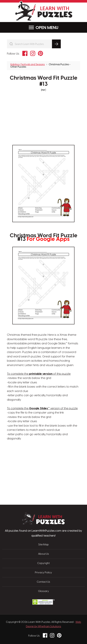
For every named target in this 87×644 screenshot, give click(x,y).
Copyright (43, 563)
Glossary (43, 591)
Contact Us (43, 582)
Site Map (43, 545)
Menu (44, 28)
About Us (43, 554)
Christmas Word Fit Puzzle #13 (43, 81)
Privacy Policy (43, 573)
